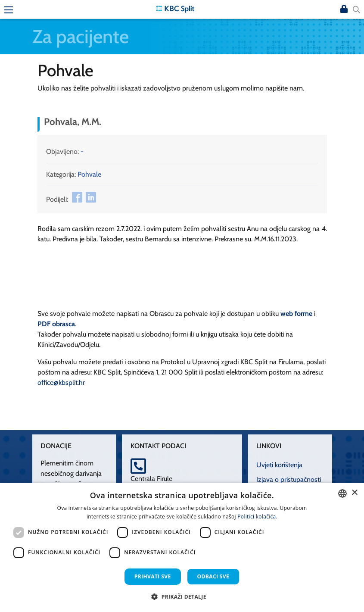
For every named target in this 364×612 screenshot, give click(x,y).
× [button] (354, 493)
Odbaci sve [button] (213, 576)
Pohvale (89, 174)
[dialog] (182, 547)
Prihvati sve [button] (153, 576)
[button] (182, 596)
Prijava (344, 9)
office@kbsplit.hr (61, 382)
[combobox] (342, 493)
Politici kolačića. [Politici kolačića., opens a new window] (257, 517)
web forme (296, 314)
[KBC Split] (175, 8)
